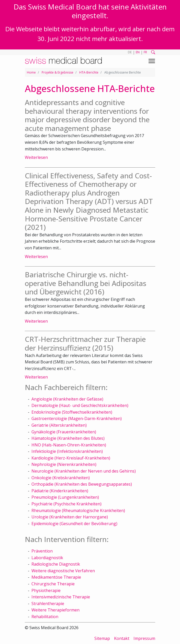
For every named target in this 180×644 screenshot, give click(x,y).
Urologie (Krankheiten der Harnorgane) (70, 517)
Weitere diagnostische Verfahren (63, 571)
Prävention (42, 551)
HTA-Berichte (89, 72)
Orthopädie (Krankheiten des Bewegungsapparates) (82, 484)
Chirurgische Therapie (53, 584)
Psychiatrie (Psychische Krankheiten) (66, 504)
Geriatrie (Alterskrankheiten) (59, 425)
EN (138, 52)
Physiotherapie (46, 590)
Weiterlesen (36, 157)
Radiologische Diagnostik (56, 564)
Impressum (144, 638)
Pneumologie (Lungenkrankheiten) (65, 497)
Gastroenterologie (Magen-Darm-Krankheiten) (77, 418)
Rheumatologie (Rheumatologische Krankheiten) (78, 510)
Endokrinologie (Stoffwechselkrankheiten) (72, 412)
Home (31, 72)
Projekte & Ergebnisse (58, 72)
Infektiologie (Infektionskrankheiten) (67, 451)
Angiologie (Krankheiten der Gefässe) (67, 399)
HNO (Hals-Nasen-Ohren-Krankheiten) (69, 445)
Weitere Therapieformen (55, 610)
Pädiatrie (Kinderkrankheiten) (60, 491)
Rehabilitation (45, 617)
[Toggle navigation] (152, 61)
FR (145, 52)
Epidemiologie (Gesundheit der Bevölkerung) (74, 524)
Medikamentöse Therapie (56, 577)
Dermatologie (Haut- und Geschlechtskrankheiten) (80, 405)
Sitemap (102, 638)
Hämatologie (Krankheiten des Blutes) (68, 438)
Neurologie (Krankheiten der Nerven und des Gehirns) (84, 471)
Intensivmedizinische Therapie (61, 597)
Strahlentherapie (48, 604)
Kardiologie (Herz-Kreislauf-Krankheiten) (71, 458)
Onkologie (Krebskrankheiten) (61, 478)
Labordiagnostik (47, 558)
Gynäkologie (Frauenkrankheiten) (64, 432)
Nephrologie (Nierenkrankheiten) (64, 464)
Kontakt (122, 638)
